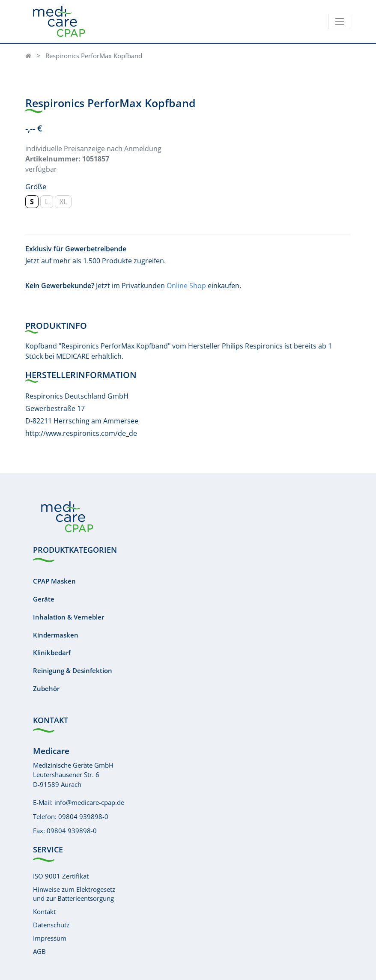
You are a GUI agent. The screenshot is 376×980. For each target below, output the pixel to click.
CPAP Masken (54, 581)
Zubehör (46, 688)
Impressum (50, 938)
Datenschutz (51, 925)
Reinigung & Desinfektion (73, 670)
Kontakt (44, 911)
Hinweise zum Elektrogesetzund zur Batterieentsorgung (74, 894)
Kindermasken (56, 635)
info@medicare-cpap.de (89, 802)
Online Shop (186, 286)
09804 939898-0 (83, 816)
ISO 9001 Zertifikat (61, 876)
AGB (39, 951)
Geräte (44, 599)
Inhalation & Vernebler (69, 617)
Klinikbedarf (52, 652)
